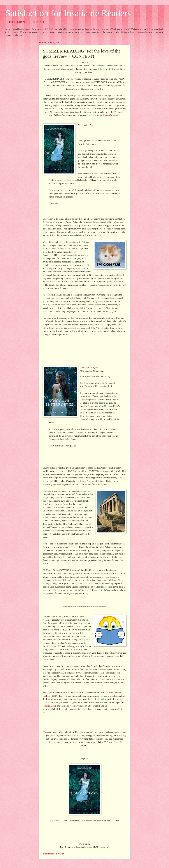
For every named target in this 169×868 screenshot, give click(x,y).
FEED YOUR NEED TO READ (25, 22)
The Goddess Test (85, 125)
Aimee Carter (109, 115)
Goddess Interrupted (89, 367)
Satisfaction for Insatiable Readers (68, 13)
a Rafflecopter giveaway (54, 854)
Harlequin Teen (50, 706)
